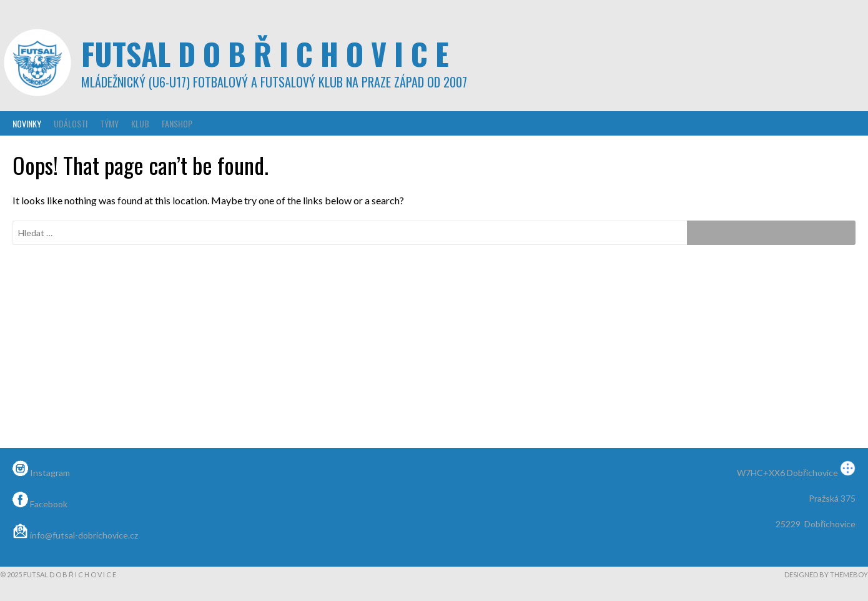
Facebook (40, 504)
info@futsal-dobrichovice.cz (75, 535)
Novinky (27, 123)
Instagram (41, 473)
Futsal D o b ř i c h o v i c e (265, 53)
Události (71, 123)
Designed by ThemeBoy (826, 574)
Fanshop (177, 123)
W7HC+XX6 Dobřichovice (796, 473)
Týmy (109, 123)
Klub (140, 123)
